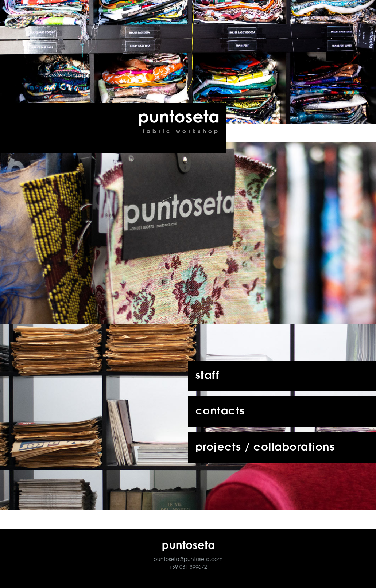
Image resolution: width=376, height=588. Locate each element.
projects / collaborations (265, 447)
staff (208, 376)
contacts (220, 411)
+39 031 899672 (188, 567)
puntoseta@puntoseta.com (188, 560)
